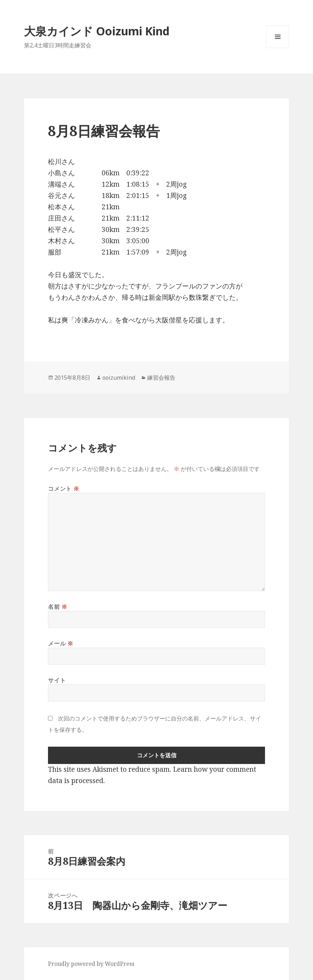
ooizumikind (119, 378)
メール (61, 643)
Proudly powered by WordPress (91, 964)
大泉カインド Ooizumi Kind (102, 31)
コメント (64, 489)
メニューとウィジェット (278, 48)
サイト (57, 680)
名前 (58, 607)
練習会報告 (161, 378)
